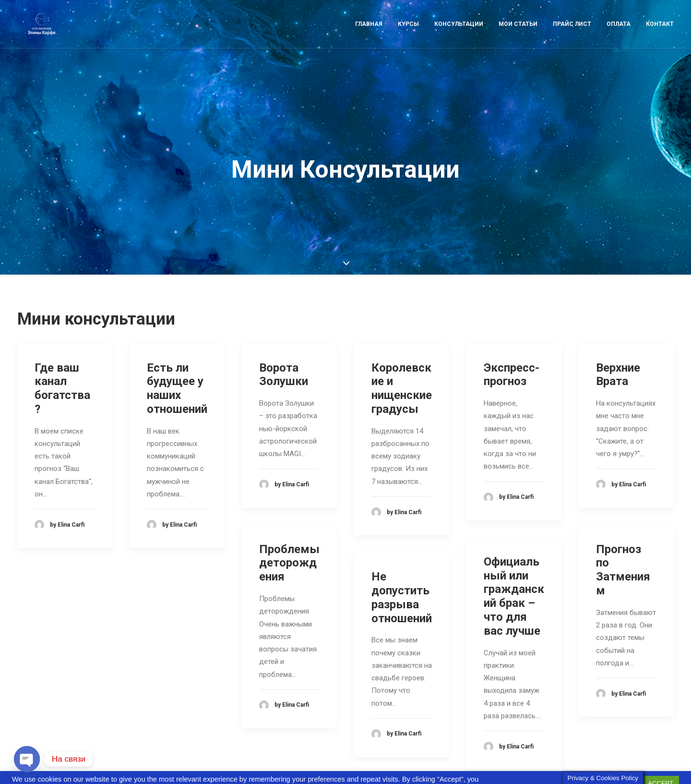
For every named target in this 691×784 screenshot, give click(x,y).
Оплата (619, 32)
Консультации (459, 32)
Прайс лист (572, 32)
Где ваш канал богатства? (62, 345)
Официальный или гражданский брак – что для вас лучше (514, 553)
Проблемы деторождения (289, 519)
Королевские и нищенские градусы (402, 345)
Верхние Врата (618, 331)
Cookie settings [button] (611, 768)
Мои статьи (518, 32)
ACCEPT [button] (661, 767)
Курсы (408, 32)
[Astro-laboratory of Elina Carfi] (41, 32)
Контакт (660, 32)
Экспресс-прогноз (512, 331)
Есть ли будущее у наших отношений (177, 345)
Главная (369, 32)
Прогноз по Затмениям (623, 526)
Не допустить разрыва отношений (402, 554)
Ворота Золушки (284, 331)
